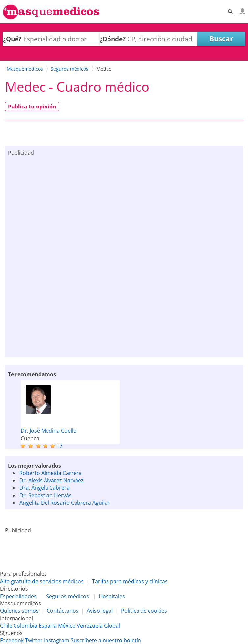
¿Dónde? (113, 39)
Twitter (34, 640)
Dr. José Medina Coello (49, 431)
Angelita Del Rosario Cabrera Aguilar (65, 503)
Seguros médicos (68, 596)
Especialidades (18, 596)
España (48, 626)
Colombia (25, 626)
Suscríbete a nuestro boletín (106, 640)
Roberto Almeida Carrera (51, 473)
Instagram (57, 640)
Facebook (12, 640)
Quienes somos (19, 611)
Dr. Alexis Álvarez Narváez (52, 480)
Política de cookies (144, 611)
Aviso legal (100, 611)
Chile (6, 626)
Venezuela (90, 626)
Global (112, 626)
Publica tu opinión (32, 107)
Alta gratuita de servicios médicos (42, 581)
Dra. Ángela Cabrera (45, 488)
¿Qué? (12, 39)
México (67, 626)
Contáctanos (63, 611)
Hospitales (112, 596)
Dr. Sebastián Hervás (46, 495)
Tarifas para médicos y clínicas (130, 581)
